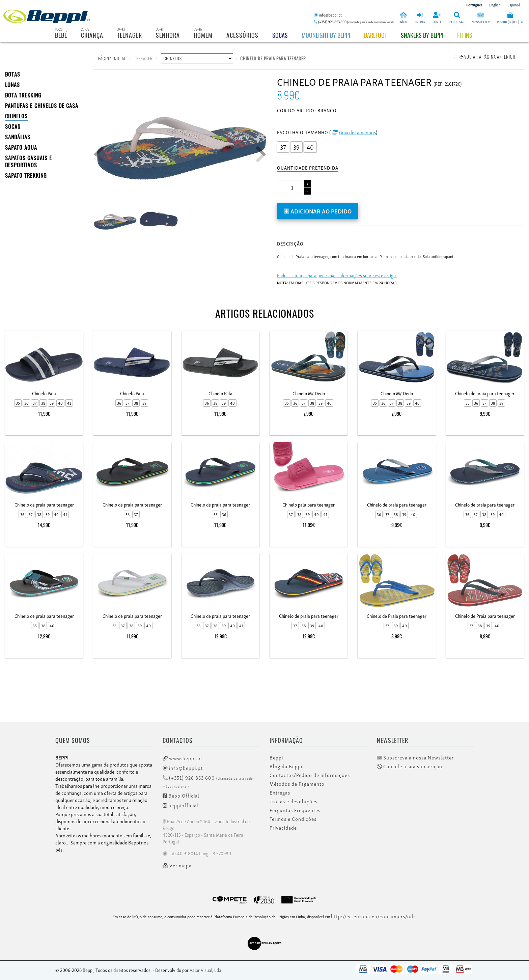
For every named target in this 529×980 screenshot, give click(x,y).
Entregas (280, 792)
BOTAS (13, 74)
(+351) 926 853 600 (208, 781)
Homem (203, 35)
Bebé (61, 35)
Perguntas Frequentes (295, 810)
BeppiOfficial (181, 795)
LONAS (12, 85)
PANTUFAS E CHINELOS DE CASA (42, 106)
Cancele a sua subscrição (410, 766)
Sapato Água (21, 147)
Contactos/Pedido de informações (310, 775)
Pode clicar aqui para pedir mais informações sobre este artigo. (337, 275)
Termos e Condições (293, 819)
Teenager (130, 35)
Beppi (276, 757)
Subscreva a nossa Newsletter (415, 757)
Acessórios (242, 35)
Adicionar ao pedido (318, 211)
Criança (92, 35)
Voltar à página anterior (488, 57)
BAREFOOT (375, 35)
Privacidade (283, 828)
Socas (280, 35)
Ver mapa (177, 865)
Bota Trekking (23, 95)
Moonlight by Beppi (326, 35)
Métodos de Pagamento (297, 784)
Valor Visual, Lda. (206, 970)
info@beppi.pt (183, 768)
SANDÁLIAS (18, 137)
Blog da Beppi (286, 766)
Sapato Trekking (26, 175)
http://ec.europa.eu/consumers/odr (373, 916)
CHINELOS (16, 116)
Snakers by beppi (422, 35)
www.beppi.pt (183, 758)
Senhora (168, 35)
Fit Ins (465, 35)
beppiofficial (180, 805)
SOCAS (13, 126)
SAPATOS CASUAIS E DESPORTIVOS (29, 161)
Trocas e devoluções (294, 801)
